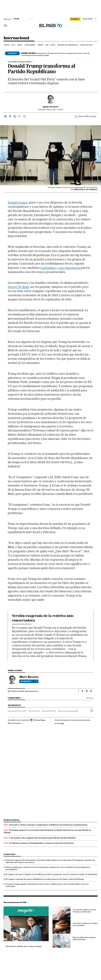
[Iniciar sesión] (89, 19)
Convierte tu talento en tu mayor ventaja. (24, 946)
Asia (47, 45)
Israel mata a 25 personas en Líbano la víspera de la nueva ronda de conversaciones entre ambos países (55, 54)
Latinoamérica (30, 45)
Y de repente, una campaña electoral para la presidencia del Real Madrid (42, 838)
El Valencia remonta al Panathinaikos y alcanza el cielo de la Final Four (41, 843)
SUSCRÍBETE (75, 19)
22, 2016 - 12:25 (55, 110)
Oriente (41, 45)
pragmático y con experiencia (61, 268)
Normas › (90, 698)
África (53, 45)
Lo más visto (9, 854)
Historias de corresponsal (68, 45)
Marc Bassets (50, 107)
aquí (62, 723)
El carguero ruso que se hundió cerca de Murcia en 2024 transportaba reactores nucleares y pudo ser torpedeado (51, 874)
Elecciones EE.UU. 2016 (17, 711)
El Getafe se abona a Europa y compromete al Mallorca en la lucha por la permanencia (48, 825)
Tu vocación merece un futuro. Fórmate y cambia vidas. (85, 911)
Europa (7, 45)
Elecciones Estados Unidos (20, 62)
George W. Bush (18, 287)
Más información (15, 723)
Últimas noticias (86, 45)
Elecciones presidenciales (68, 711)
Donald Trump (18, 202)
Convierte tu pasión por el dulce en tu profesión (85, 924)
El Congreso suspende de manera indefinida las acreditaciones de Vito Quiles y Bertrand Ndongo (45, 879)
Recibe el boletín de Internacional (25, 691)
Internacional (16, 38)
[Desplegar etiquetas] (92, 711)
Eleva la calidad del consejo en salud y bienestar (84, 938)
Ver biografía (29, 681)
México (20, 45)
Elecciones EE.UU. (49, 711)
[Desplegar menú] (6, 26)
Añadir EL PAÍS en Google (87, 116)
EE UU (13, 45)
